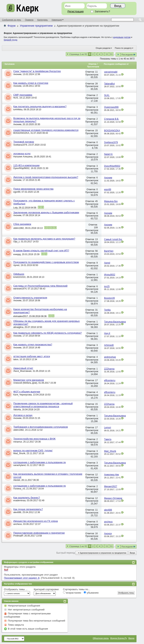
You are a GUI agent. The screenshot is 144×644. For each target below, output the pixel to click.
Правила (29, 20)
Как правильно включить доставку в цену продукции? (44, 239)
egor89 (17, 192)
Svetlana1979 (20, 145)
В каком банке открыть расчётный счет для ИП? (41, 251)
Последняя (129, 54)
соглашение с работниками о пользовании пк (40, 462)
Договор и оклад (23, 415)
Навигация (57, 20)
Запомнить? (100, 11)
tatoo (16, 359)
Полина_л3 (19, 489)
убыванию (91, 593)
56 (96, 251)
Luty (15, 208)
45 (96, 201)
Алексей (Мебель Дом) (25, 383)
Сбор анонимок (22, 224)
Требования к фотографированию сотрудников (41, 427)
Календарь (43, 20)
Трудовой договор (24, 142)
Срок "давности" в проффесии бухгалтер (37, 71)
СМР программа (23, 95)
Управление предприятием (36, 26)
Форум (12, 26)
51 (111, 54)
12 (96, 475)
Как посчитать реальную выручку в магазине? (40, 106)
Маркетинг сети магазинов (29, 380)
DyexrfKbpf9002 (21, 168)
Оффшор (19, 274)
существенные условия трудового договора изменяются (46, 130)
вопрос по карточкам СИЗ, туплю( (33, 450)
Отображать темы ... (16, 589)
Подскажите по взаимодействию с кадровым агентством (46, 262)
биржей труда (10, 40)
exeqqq (17, 254)
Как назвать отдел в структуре (31, 83)
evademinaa (19, 500)
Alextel (17, 480)
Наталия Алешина (23, 157)
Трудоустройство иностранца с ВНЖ (34, 439)
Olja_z (16, 242)
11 (107, 54)
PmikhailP (18, 536)
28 (96, 84)
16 (96, 534)
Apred (16, 265)
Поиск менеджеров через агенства (33, 189)
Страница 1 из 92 (78, 54)
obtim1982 (19, 228)
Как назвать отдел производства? (33, 345)
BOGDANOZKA (21, 133)
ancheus (18, 524)
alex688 (17, 512)
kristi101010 (19, 277)
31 (96, 310)
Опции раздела (103, 48)
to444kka (18, 110)
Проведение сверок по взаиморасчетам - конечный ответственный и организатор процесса (43, 405)
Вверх (132, 553)
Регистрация (76, 11)
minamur (18, 442)
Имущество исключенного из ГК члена (36, 521)
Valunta (17, 410)
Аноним (17, 74)
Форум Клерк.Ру (119, 638)
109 (96, 228)
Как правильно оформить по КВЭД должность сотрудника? (48, 333)
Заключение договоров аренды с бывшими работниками (46, 212)
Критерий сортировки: (46, 589)
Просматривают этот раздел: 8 (22, 578)
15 (96, 131)
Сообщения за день (12, 20)
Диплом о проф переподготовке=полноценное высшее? (46, 177)
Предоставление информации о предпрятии (39, 533)
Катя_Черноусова (22, 395)
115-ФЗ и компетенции (26, 165)
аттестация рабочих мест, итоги (32, 356)
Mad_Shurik (19, 453)
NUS (16, 98)
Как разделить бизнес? (27, 498)
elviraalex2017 (21, 316)
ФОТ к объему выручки (27, 392)
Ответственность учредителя (30, 298)
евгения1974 (20, 289)
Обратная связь (101, 638)
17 (96, 380)
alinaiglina (18, 327)
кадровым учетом (122, 37)
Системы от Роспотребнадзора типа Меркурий (40, 286)
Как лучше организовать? (28, 509)
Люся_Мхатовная (22, 371)
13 (96, 239)
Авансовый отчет (23, 368)
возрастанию (72, 593)
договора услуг (22, 154)
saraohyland (19, 465)
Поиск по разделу (123, 48)
